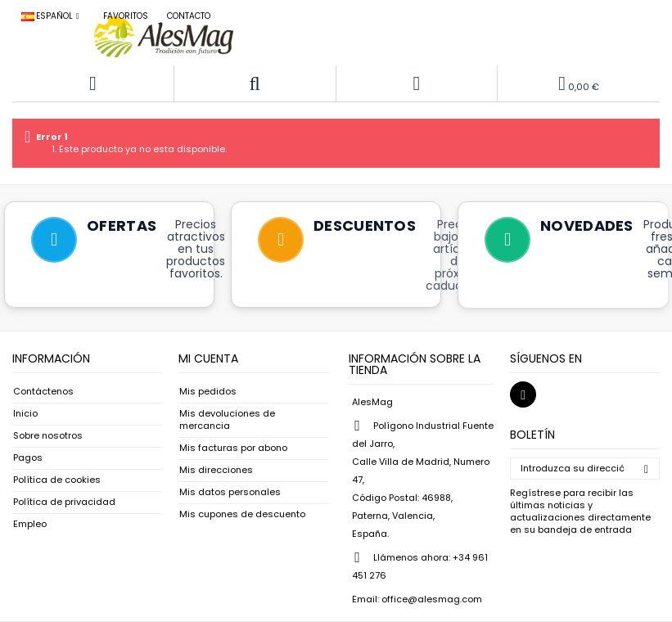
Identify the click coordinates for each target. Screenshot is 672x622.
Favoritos (126, 16)
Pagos (28, 458)
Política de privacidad (64, 502)
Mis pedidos (208, 392)
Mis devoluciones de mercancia (227, 420)
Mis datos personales (230, 492)
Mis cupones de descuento (242, 514)
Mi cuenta (208, 358)
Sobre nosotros (48, 436)
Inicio (25, 414)
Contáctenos (43, 392)
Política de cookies (57, 480)
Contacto (189, 16)
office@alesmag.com (432, 599)
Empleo (30, 524)
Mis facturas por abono (233, 448)
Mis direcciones (216, 470)
